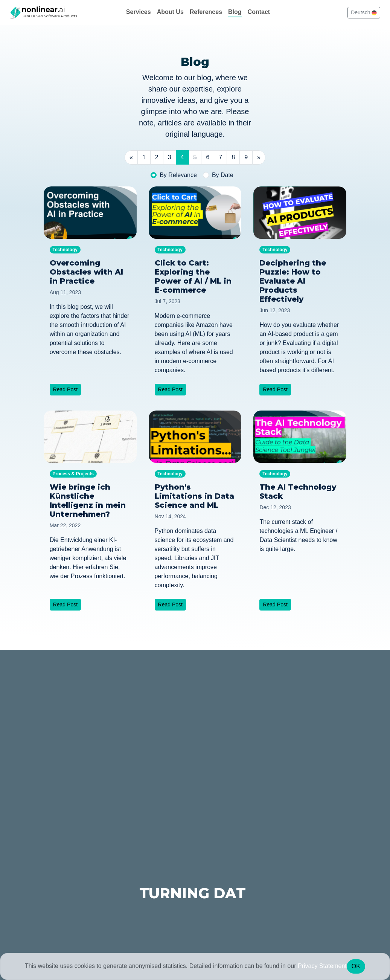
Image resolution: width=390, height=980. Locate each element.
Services (139, 12)
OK (356, 966)
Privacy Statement (322, 966)
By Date (223, 175)
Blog (235, 12)
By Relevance (178, 175)
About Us (170, 12)
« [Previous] (131, 157)
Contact (259, 12)
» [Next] (259, 157)
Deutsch (364, 12)
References (206, 12)
